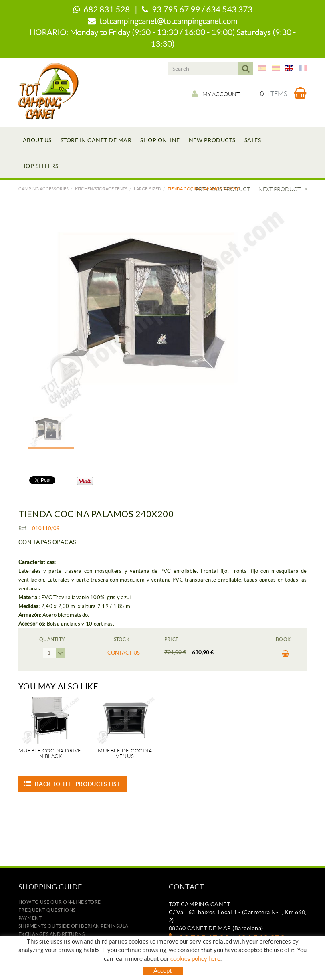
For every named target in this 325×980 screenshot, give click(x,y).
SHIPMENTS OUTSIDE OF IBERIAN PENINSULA (74, 926)
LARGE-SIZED (147, 189)
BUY (286, 654)
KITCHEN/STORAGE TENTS (101, 189)
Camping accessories (43, 189)
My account (216, 94)
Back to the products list (73, 784)
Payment (30, 918)
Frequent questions (47, 910)
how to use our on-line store (60, 902)
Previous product (220, 189)
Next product (283, 189)
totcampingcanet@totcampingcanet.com (168, 21)
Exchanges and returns (52, 934)
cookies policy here (195, 959)
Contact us (124, 653)
